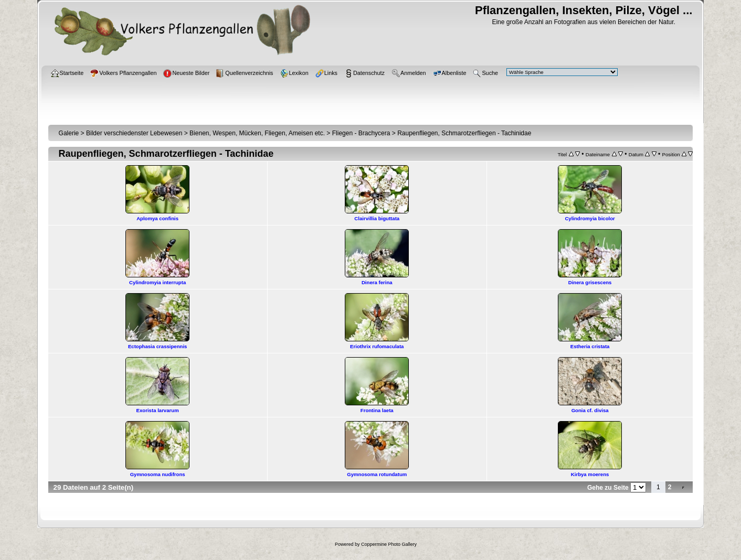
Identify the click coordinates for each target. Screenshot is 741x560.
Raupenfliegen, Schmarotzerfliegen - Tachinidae (464, 133)
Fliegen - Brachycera (361, 133)
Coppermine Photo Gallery (389, 544)
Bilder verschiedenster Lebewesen (134, 133)
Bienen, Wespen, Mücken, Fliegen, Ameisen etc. (257, 133)
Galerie (69, 133)
